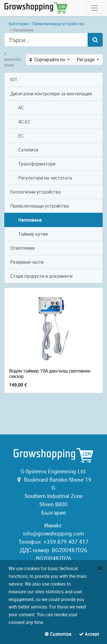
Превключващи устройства (58, 24)
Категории (19, 24)
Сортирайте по (48, 60)
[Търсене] (95, 40)
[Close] (100, 568)
